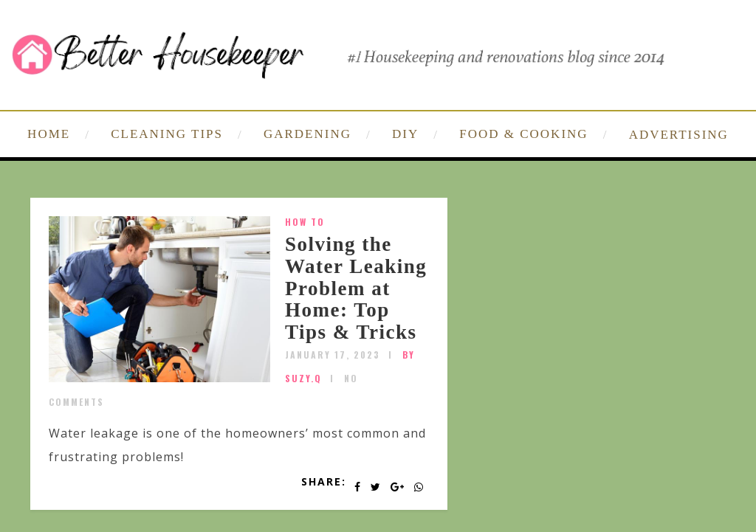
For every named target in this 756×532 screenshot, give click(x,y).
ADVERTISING (679, 135)
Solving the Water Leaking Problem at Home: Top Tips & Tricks (356, 288)
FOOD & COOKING (523, 134)
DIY (405, 134)
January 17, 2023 (333, 355)
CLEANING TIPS (167, 134)
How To (305, 222)
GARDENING (307, 134)
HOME (49, 134)
